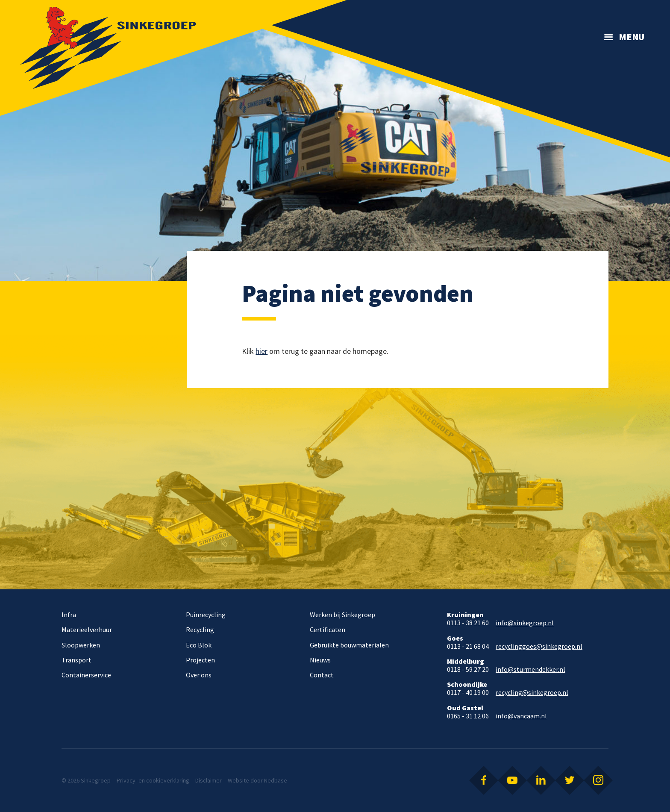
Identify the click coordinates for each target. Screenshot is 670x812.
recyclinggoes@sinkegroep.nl (539, 646)
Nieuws (320, 660)
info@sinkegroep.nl (525, 623)
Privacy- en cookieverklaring (153, 780)
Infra (69, 615)
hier (262, 351)
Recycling (200, 630)
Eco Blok (199, 645)
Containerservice (86, 675)
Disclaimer (209, 780)
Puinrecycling (206, 615)
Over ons (199, 675)
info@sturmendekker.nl (530, 669)
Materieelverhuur (87, 630)
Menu (632, 37)
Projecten (200, 660)
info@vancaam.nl (521, 716)
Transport (76, 660)
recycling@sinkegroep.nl (532, 693)
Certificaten (328, 630)
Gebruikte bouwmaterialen (349, 645)
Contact (322, 675)
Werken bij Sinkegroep (342, 615)
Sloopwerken (81, 645)
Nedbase (276, 780)
